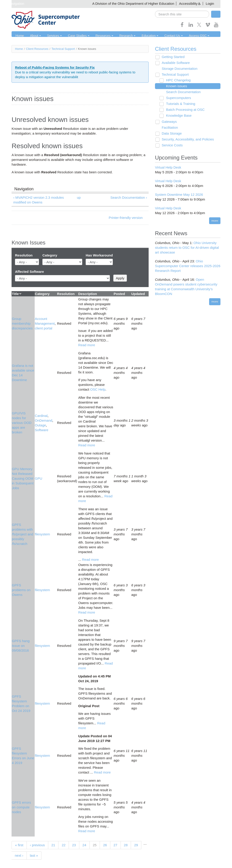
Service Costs (171, 145)
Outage (40, 425)
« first (19, 845)
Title (17, 294)
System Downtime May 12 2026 (179, 195)
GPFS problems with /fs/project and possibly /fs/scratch (22, 534)
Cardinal (41, 416)
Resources (99, 36)
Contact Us (164, 36)
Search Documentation (182, 92)
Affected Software (29, 272)
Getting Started (172, 57)
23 (74, 845)
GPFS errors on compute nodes (21, 807)
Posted (119, 294)
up (79, 197)
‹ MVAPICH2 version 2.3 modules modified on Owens (39, 200)
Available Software (174, 63)
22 (64, 845)
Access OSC (188, 36)
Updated (138, 294)
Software (42, 430)
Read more (87, 345)
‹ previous (37, 845)
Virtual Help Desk (168, 167)
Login (210, 4)
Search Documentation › (129, 197)
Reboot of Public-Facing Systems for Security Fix (55, 67)
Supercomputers (177, 98)
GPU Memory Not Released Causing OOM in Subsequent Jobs (23, 479)
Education (142, 36)
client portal (44, 328)
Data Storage (170, 134)
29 (136, 845)
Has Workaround (99, 255)
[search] (182, 14)
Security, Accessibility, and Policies (186, 139)
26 (105, 845)
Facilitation (169, 128)
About (34, 36)
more (215, 221)
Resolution (24, 255)
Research (121, 36)
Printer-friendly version (126, 218)
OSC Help (98, 389)
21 (53, 845)
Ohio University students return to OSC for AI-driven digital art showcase (187, 248)
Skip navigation (13, 4)
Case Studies (75, 36)
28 (126, 845)
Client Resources (37, 49)
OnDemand (44, 420)
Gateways (168, 122)
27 (115, 845)
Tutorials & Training (179, 104)
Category (50, 255)
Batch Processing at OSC (184, 110)
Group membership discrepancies (22, 324)
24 (84, 845)
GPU (39, 479)
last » (34, 855)
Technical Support (63, 49)
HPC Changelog (177, 80)
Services (52, 36)
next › (19, 855)
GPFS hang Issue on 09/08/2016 (21, 646)
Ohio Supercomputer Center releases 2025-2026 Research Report (188, 266)
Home (19, 36)
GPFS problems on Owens (21, 590)
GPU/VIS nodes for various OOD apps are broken (22, 423)
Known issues (175, 86)
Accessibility (188, 4)
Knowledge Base (177, 116)
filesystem (42, 534)
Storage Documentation (178, 69)
